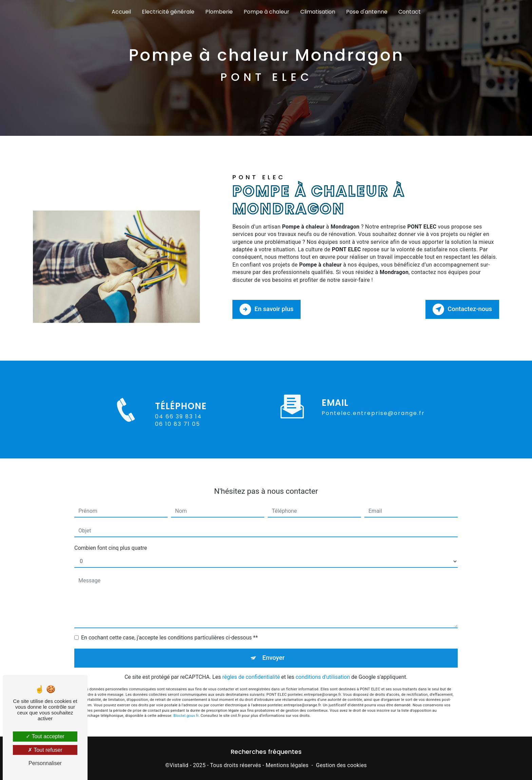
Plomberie (219, 12)
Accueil (121, 12)
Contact (410, 12)
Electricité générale (168, 12)
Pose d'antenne (367, 12)
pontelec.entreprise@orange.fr (373, 406)
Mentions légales (287, 765)
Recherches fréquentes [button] (266, 751)
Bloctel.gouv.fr (186, 710)
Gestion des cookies (341, 765)
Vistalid (179, 765)
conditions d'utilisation (323, 670)
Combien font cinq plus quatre (111, 541)
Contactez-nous (461, 309)
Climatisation (318, 12)
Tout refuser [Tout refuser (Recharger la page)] (45, 750)
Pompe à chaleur (267, 12)
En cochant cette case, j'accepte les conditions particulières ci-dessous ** (169, 631)
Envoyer (274, 651)
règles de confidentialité (251, 670)
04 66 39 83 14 (178, 422)
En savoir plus (267, 309)
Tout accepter (45, 736)
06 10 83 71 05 (178, 429)
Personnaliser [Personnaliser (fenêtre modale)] (45, 763)
